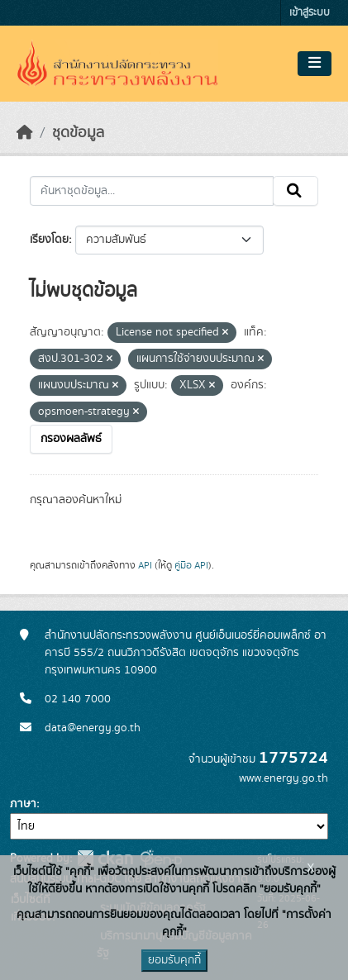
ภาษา (23, 804)
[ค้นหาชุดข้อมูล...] (152, 191)
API (145, 565)
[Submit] (296, 191)
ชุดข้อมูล (78, 133)
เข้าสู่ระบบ (310, 13)
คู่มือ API (191, 565)
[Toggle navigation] (315, 64)
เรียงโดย (49, 240)
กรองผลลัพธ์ (71, 439)
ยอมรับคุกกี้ (174, 960)
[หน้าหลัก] (25, 133)
